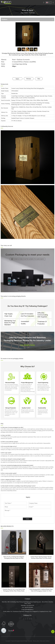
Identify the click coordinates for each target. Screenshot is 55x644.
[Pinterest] (31, 619)
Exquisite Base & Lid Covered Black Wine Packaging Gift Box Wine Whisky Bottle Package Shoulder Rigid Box (14, 590)
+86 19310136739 (30, 605)
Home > (23, 13)
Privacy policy (36, 641)
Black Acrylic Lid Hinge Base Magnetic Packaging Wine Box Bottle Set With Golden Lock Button (14, 557)
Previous (29, 79)
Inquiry (17, 79)
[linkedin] (28, 619)
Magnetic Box (15, 107)
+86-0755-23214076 (29, 607)
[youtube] (29, 619)
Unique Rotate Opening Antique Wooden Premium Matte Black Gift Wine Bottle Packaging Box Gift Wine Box (41, 557)
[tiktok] (24, 619)
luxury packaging (32, 432)
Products (26, 13)
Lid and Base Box (37, 107)
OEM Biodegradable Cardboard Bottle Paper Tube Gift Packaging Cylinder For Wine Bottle (41, 590)
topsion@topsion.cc (29, 609)
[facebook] (26, 619)
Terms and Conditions (45, 641)
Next (39, 79)
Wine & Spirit (32, 13)
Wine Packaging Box (39, 88)
